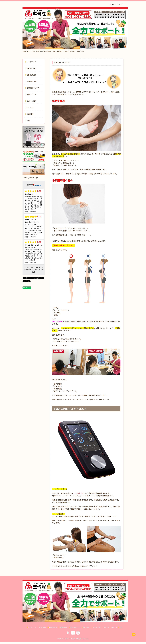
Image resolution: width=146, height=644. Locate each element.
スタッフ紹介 (31, 101)
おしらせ (29, 107)
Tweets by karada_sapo (30, 178)
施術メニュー (31, 94)
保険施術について (32, 88)
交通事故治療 (31, 81)
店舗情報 (29, 114)
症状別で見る (31, 75)
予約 (28, 120)
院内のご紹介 (31, 68)
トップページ (31, 62)
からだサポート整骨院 (69, 639)
